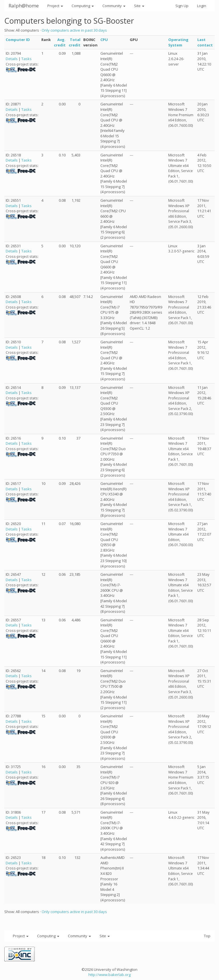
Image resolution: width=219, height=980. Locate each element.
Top (207, 936)
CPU (104, 40)
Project (55, 6)
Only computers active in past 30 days (74, 30)
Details (12, 59)
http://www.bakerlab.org (109, 975)
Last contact (205, 42)
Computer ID (18, 40)
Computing (83, 6)
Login (202, 6)
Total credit (75, 42)
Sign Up (182, 6)
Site (139, 6)
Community (114, 6)
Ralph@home (24, 6)
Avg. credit (60, 42)
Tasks (27, 59)
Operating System (178, 42)
